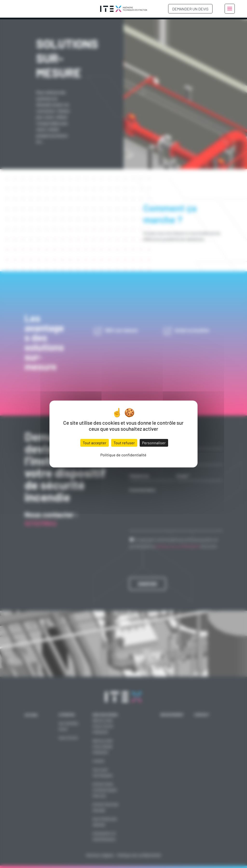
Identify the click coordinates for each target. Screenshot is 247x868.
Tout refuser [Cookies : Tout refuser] (124, 443)
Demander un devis (190, 9)
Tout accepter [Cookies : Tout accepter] (95, 443)
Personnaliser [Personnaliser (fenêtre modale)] (154, 443)
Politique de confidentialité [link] (123, 455)
